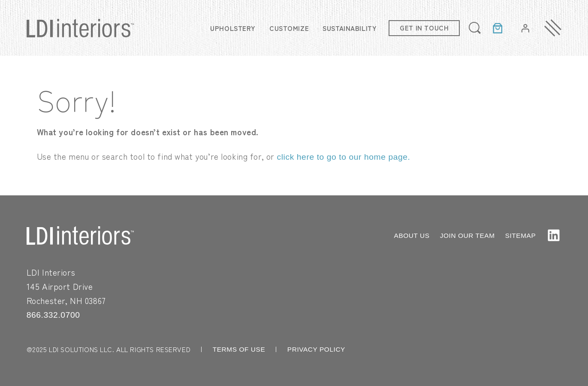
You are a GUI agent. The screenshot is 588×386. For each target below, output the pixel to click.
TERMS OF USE (239, 349)
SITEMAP (521, 236)
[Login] (525, 28)
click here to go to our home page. (344, 157)
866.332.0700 (53, 315)
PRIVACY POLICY (316, 349)
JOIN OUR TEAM (467, 236)
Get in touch (424, 27)
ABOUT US (412, 236)
